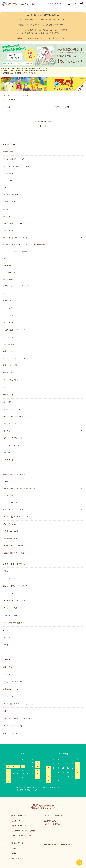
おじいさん (8, 667)
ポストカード (8, 495)
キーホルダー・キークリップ (14, 358)
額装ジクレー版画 (10, 365)
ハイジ (6, 630)
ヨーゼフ (7, 637)
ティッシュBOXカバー (12, 445)
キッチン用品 (8, 279)
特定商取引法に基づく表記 (23, 831)
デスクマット (8, 460)
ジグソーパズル (9, 180)
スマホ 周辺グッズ (10, 502)
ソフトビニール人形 (11, 531)
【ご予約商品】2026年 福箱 (14, 546)
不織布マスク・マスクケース (14, 330)
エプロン (7, 209)
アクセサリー (8, 173)
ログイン (15, 848)
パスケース (8, 293)
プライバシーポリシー (21, 836)
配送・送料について (20, 816)
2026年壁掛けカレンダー (13, 538)
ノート (6, 482)
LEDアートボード (10, 395)
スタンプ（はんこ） (11, 524)
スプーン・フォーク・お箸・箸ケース (18, 251)
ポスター (7, 387)
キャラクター (53, 4)
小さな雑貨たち (9, 272)
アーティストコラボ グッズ (14, 696)
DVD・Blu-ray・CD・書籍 (13, 510)
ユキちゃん (8, 645)
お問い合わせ (17, 853)
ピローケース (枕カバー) (13, 438)
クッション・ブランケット (13, 417)
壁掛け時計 (8, 402)
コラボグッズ (8, 593)
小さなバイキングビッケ (13, 682)
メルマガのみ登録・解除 (54, 816)
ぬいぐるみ (8, 431)
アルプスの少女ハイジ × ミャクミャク (18, 718)
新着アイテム (8, 152)
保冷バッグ (8, 300)
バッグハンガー (9, 315)
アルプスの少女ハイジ (12, 615)
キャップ (7, 216)
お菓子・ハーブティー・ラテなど (16, 286)
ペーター (7, 660)
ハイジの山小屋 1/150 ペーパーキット (18, 517)
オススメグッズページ (12, 578)
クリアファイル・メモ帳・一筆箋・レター (19, 489)
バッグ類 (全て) (9, 344)
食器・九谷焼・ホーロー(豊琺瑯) (16, 238)
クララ (6, 652)
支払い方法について (20, 826)
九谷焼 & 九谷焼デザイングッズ (15, 586)
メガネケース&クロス (11, 194)
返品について (17, 821)
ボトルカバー (8, 308)
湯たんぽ (7, 452)
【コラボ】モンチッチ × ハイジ (15, 601)
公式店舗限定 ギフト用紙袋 (14, 553)
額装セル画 (8, 373)
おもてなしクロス (10, 265)
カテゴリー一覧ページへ (31, 4)
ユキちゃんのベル (10, 424)
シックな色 (25, 95)
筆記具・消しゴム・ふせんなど (15, 474)
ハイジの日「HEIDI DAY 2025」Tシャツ (18, 704)
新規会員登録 (17, 843)
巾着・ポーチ (8, 351)
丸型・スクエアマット (12, 409)
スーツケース (8, 337)
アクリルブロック (10, 467)
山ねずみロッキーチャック (13, 689)
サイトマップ (17, 858)
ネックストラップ (10, 323)
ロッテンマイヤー (10, 674)
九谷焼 (6, 711)
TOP (4, 95)
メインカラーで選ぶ (14, 95)
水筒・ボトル (8, 258)
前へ (35, 126)
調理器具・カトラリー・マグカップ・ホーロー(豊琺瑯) (24, 245)
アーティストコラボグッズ (13, 159)
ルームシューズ (9, 202)
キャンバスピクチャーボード (14, 380)
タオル (6, 187)
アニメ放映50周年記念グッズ (14, 623)
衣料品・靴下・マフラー (13, 223)
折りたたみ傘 (8, 231)
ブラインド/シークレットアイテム (16, 166)
